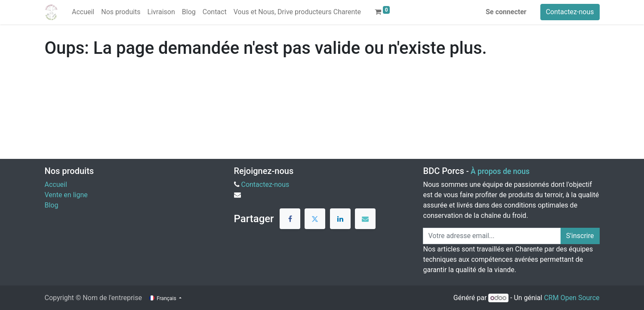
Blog (52, 205)
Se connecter (506, 12)
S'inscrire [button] (580, 236)
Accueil (56, 184)
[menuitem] (83, 12)
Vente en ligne (66, 195)
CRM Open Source (572, 298)
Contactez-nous (570, 12)
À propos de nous (500, 171)
